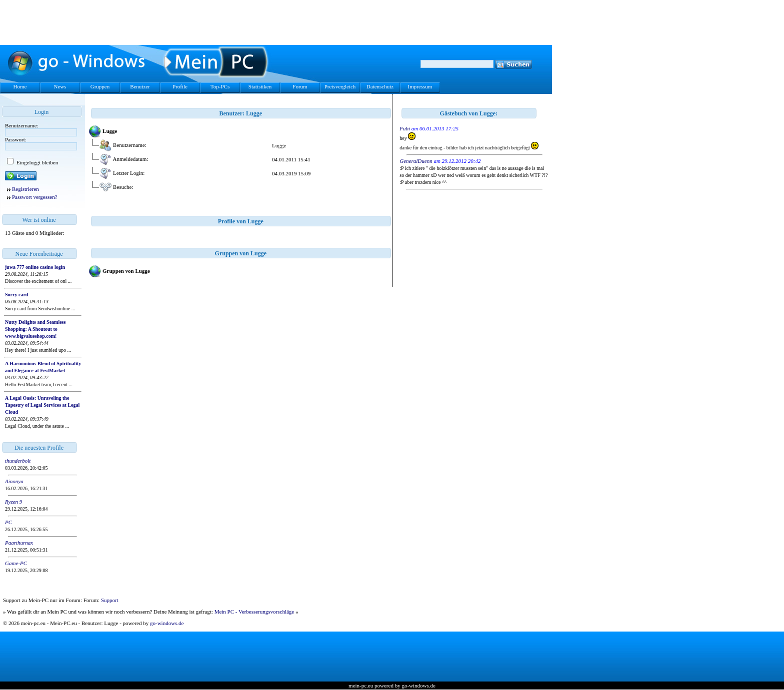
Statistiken (260, 86)
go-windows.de (167, 623)
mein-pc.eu (361, 686)
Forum (300, 86)
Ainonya (14, 481)
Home (20, 86)
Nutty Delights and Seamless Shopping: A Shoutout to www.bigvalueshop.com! (35, 329)
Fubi (405, 128)
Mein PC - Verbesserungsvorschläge (254, 612)
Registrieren (25, 189)
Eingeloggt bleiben (36, 162)
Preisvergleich (340, 86)
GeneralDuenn (416, 161)
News (60, 86)
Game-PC (16, 563)
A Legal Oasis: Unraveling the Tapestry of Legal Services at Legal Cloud (42, 405)
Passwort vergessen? (35, 197)
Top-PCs (220, 86)
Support (110, 600)
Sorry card (16, 295)
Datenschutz (380, 86)
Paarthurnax (19, 543)
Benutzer (140, 86)
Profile (180, 86)
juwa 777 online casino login (35, 267)
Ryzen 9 (13, 502)
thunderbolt (18, 461)
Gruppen (100, 86)
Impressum (420, 86)
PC (8, 522)
